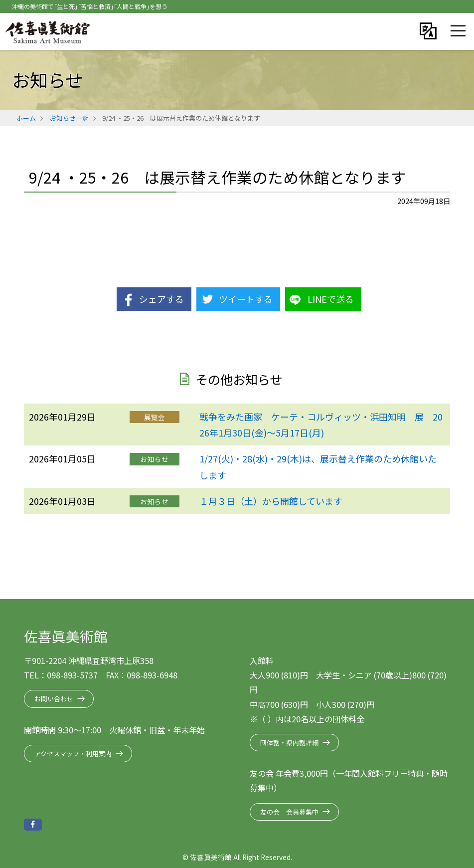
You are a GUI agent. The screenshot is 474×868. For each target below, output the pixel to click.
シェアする (161, 299)
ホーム (26, 118)
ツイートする (246, 299)
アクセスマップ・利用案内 (73, 754)
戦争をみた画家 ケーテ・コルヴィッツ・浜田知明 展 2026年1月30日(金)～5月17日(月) (321, 425)
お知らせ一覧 (69, 118)
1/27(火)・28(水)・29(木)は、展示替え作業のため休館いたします (318, 466)
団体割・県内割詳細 (289, 743)
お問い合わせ (54, 699)
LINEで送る (331, 299)
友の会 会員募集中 (289, 812)
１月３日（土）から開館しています (271, 501)
